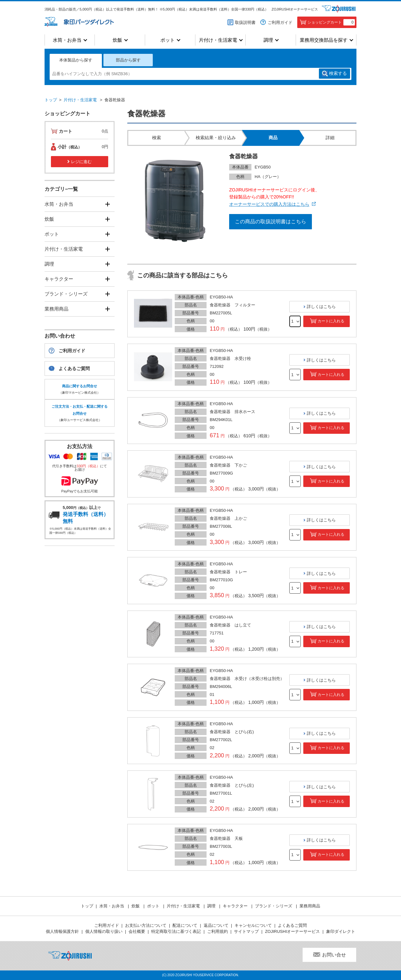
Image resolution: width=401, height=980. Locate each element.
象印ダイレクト (341, 931)
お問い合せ (334, 955)
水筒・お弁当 (67, 40)
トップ (51, 100)
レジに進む (81, 162)
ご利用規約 (218, 931)
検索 (338, 74)
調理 (268, 40)
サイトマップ (246, 931)
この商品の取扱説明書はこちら (271, 222)
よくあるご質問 (74, 368)
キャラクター (59, 279)
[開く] (107, 204)
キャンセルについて (253, 925)
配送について (185, 925)
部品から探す (128, 60)
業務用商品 (56, 309)
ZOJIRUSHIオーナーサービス (295, 9)
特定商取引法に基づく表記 (176, 931)
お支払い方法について (146, 925)
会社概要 (137, 931)
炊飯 (117, 40)
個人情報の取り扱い (104, 931)
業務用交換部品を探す (324, 40)
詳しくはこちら (321, 307)
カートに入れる (331, 321)
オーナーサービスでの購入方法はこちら (269, 204)
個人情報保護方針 (62, 931)
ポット (168, 40)
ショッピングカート (331, 22)
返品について (216, 925)
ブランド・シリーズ (66, 294)
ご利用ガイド (280, 22)
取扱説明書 (245, 22)
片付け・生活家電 (218, 40)
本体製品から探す (76, 60)
